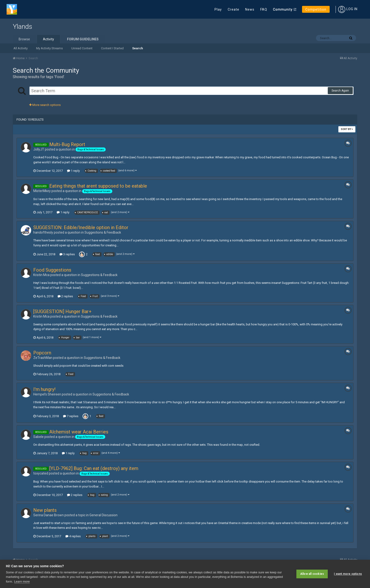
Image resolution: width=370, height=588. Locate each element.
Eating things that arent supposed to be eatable (98, 186)
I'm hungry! (44, 389)
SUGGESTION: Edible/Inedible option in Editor (81, 227)
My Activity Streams (49, 48)
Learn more (22, 582)
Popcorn (42, 353)
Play (218, 9)
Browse (24, 39)
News (250, 9)
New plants (45, 510)
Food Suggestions (52, 270)
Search (138, 48)
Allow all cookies (312, 574)
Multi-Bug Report (67, 144)
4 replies (73, 536)
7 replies (71, 416)
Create (233, 9)
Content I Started (112, 48)
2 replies (65, 296)
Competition (316, 9)
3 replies (67, 254)
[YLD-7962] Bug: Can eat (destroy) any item (94, 468)
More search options (45, 105)
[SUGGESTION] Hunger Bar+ (62, 311)
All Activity (21, 48)
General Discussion (103, 515)
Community (283, 9)
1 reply (73, 171)
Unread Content (82, 48)
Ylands (22, 27)
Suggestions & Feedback (103, 232)
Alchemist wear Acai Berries (79, 432)
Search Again (340, 91)
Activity (48, 39)
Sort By (347, 129)
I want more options (348, 574)
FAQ (264, 9)
